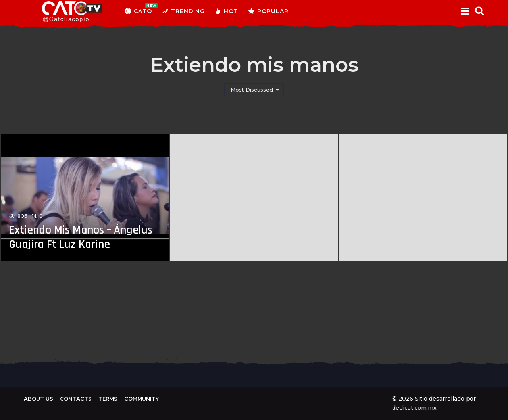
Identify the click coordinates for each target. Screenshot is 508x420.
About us (38, 399)
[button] (465, 11)
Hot (226, 11)
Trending (183, 11)
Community (141, 399)
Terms (108, 399)
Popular (268, 11)
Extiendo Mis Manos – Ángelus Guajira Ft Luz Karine (83, 237)
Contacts (76, 399)
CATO (138, 11)
